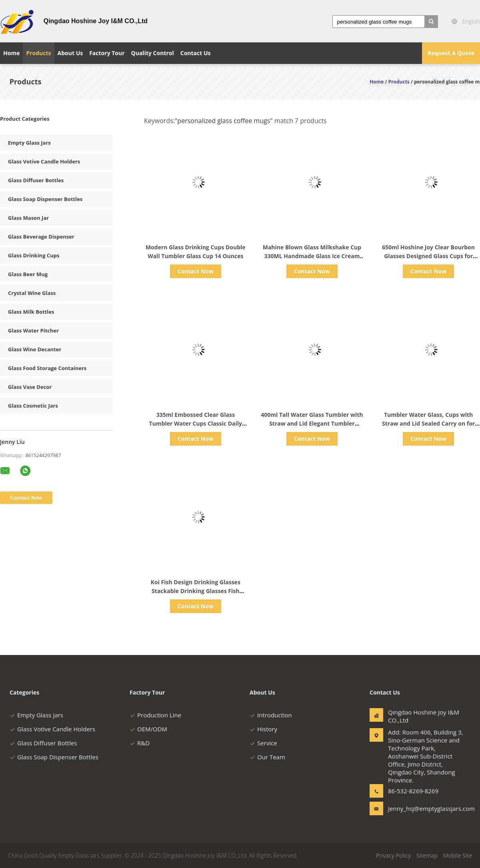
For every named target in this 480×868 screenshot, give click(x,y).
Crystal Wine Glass (32, 293)
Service (263, 743)
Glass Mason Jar (28, 218)
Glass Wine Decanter (35, 349)
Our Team (267, 757)
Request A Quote (451, 53)
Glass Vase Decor (30, 387)
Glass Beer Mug (28, 274)
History (263, 729)
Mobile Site (458, 855)
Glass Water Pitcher (33, 330)
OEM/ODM (148, 729)
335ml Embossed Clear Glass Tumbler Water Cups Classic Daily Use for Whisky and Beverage (196, 423)
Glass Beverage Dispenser (41, 237)
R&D (140, 743)
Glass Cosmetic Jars (33, 406)
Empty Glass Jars (29, 143)
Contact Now (196, 271)
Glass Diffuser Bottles (36, 180)
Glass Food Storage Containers (47, 368)
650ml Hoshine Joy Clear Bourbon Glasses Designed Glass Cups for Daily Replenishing (428, 256)
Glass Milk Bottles (31, 312)
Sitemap (427, 855)
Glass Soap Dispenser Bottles (45, 199)
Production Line (155, 715)
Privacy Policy (393, 855)
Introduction (271, 715)
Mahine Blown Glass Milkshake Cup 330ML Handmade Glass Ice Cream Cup (312, 256)
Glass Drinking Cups (34, 255)
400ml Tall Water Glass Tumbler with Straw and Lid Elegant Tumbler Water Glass (312, 423)
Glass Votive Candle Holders (44, 161)
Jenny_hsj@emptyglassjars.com (413, 808)
